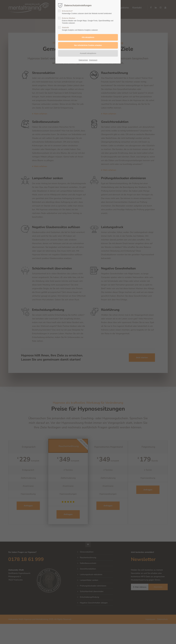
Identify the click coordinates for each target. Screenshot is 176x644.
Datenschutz (83, 60)
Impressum (93, 60)
